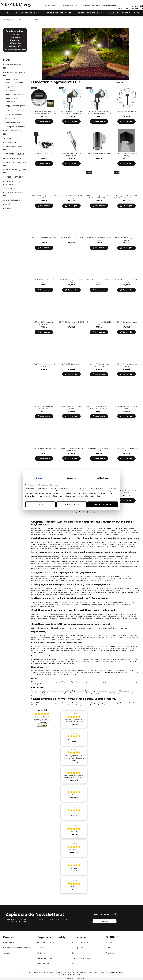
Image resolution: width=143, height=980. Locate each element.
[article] (74, 719)
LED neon (42, 953)
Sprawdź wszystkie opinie (42, 720)
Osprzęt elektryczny (13, 177)
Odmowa (41, 504)
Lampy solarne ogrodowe (15, 110)
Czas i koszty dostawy (81, 958)
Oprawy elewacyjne (13, 123)
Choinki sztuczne (11, 200)
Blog (74, 964)
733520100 (89, 5)
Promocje (8, 208)
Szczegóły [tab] (72, 478)
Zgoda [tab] (39, 478)
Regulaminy (9, 942)
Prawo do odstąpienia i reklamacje (18, 948)
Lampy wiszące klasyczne (15, 106)
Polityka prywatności (81, 942)
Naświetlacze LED (12, 142)
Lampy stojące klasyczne (15, 94)
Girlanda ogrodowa (46, 942)
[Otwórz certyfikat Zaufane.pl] (42, 714)
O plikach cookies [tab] (104, 478)
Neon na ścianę (44, 964)
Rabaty (75, 953)
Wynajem (7, 953)
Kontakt (109, 942)
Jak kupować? (78, 948)
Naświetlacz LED (45, 958)
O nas (108, 948)
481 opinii (46, 717)
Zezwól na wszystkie (103, 504)
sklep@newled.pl (109, 5)
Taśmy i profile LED (12, 138)
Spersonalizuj (72, 504)
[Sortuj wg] (128, 82)
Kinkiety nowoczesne (13, 114)
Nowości (7, 204)
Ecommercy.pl (79, 974)
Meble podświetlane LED (15, 127)
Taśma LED (42, 948)
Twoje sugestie (112, 953)
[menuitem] (6, 13)
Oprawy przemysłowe (14, 154)
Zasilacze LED (10, 189)
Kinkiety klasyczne (12, 118)
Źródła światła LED (12, 158)
